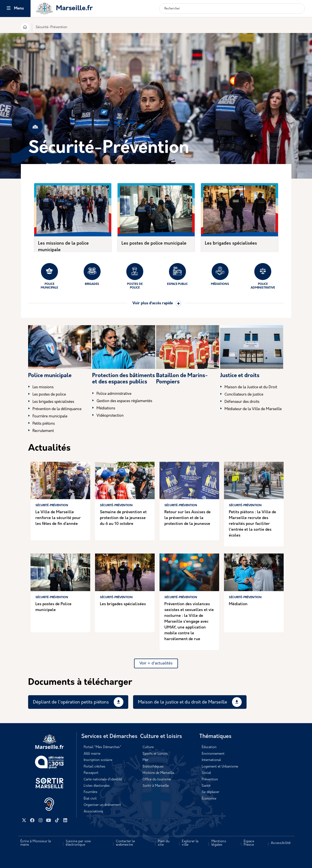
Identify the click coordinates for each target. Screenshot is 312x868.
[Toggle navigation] (9, 9)
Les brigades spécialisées (231, 244)
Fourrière (90, 792)
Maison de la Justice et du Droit (251, 387)
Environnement (213, 754)
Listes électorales (97, 786)
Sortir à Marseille (156, 786)
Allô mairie (92, 754)
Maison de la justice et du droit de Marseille (183, 702)
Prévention (210, 780)
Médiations (220, 274)
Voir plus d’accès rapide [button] (153, 303)
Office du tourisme (157, 780)
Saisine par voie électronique (78, 843)
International (211, 760)
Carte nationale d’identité (103, 780)
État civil (90, 799)
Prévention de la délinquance (57, 409)
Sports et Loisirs (155, 754)
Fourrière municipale (50, 417)
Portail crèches (95, 767)
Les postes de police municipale (154, 244)
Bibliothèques (153, 767)
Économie (209, 799)
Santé (206, 786)
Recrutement (43, 431)
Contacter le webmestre (125, 843)
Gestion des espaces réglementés (124, 401)
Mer (145, 760)
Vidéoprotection (110, 416)
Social (206, 773)
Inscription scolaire (98, 760)
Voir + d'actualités (156, 663)
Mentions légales (219, 843)
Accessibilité (281, 843)
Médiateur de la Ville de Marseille (253, 409)
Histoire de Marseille (158, 773)
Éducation (209, 747)
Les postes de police (49, 395)
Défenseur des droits (242, 402)
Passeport (91, 773)
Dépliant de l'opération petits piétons (71, 702)
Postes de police (135, 276)
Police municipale (49, 276)
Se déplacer (210, 792)
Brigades (92, 274)
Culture (148, 747)
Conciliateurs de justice (244, 395)
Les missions (43, 387)
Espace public (177, 274)
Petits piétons (44, 424)
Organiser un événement (102, 805)
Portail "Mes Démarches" (102, 747)
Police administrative (263, 276)
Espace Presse (249, 843)
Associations (93, 812)
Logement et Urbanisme (220, 767)
